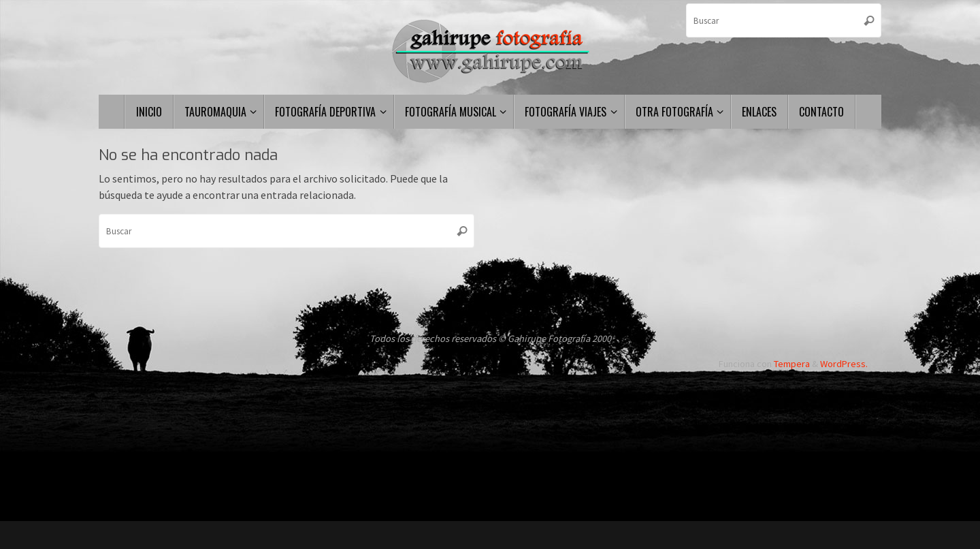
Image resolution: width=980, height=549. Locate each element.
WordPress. (844, 364)
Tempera (792, 364)
